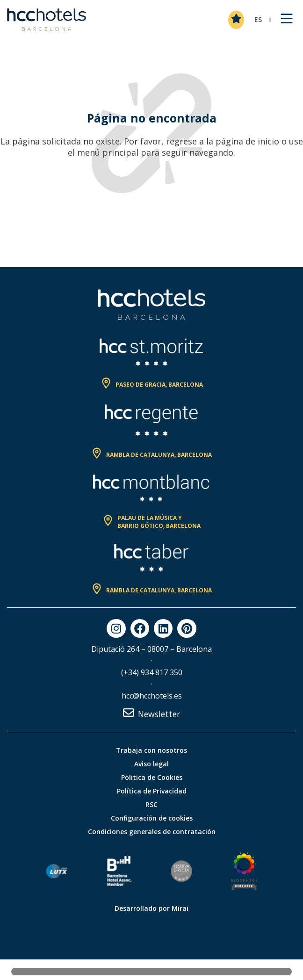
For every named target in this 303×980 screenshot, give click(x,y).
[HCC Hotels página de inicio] (47, 20)
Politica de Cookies (152, 777)
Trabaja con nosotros (151, 750)
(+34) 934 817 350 (152, 672)
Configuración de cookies (152, 818)
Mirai (180, 908)
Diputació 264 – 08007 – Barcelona (151, 649)
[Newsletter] (129, 713)
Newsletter (159, 714)
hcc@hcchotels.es (152, 696)
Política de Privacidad (152, 791)
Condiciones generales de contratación (152, 832)
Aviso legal (151, 764)
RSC (151, 804)
